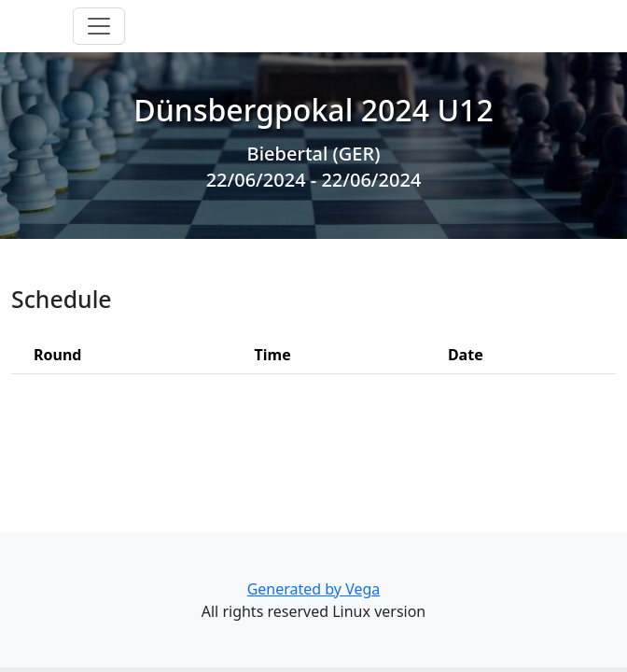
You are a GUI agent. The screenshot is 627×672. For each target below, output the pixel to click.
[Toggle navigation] (99, 26)
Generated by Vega (314, 589)
